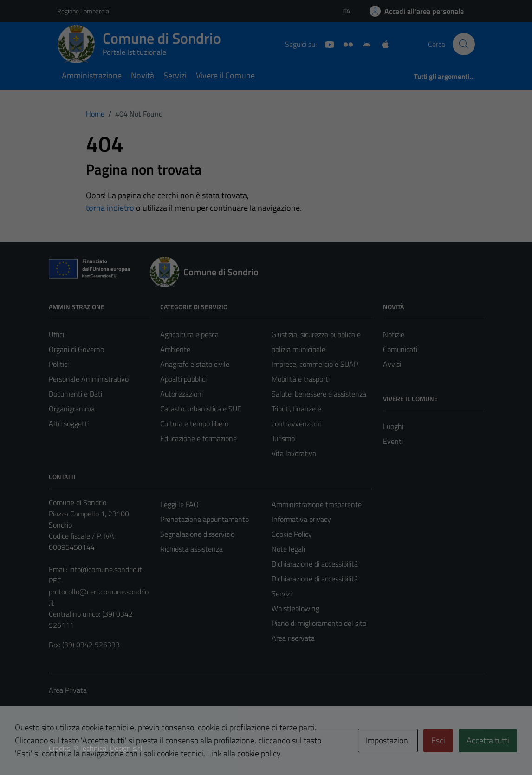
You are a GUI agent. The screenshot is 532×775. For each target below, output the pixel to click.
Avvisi (392, 364)
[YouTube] (326, 44)
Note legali (288, 549)
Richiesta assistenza (191, 549)
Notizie (394, 334)
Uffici (56, 334)
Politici (59, 364)
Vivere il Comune (225, 75)
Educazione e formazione (198, 438)
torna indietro (110, 208)
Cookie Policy (292, 534)
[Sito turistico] (344, 44)
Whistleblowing (295, 608)
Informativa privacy (301, 519)
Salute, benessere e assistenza (319, 394)
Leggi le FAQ (179, 504)
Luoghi (393, 426)
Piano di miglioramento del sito (319, 623)
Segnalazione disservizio (197, 534)
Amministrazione (92, 75)
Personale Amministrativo (89, 379)
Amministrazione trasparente (317, 504)
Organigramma (72, 409)
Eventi (393, 441)
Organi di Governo (76, 349)
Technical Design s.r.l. (112, 748)
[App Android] (363, 44)
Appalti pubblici (183, 379)
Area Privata (68, 690)
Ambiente (175, 349)
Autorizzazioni (182, 394)
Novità (143, 75)
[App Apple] (382, 44)
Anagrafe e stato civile (195, 364)
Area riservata (293, 638)
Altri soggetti (69, 423)
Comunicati (400, 349)
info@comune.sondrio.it (106, 569)
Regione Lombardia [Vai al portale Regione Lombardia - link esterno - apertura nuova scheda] (83, 11)
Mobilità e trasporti (301, 379)
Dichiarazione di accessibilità (315, 564)
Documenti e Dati (75, 394)
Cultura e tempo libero (194, 423)
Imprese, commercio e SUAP (315, 364)
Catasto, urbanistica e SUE (201, 409)
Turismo (283, 438)
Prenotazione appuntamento (204, 519)
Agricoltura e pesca (189, 334)
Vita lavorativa (294, 453)
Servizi (175, 75)
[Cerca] (464, 44)
